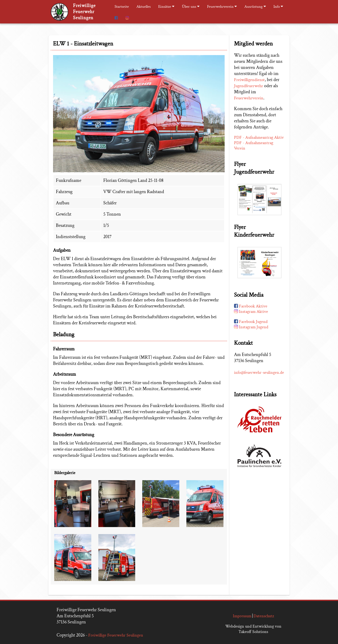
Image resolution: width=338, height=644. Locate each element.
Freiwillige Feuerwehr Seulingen (116, 635)
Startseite (122, 7)
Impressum (242, 616)
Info (278, 7)
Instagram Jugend (251, 327)
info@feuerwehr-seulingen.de (259, 373)
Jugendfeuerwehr (249, 86)
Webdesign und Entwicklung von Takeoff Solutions (253, 629)
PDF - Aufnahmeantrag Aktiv (259, 137)
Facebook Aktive (251, 306)
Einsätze (166, 7)
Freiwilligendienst (249, 80)
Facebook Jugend (251, 322)
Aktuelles (144, 7)
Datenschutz (264, 616)
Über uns (191, 7)
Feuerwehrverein (222, 7)
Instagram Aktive (251, 312)
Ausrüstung (255, 7)
